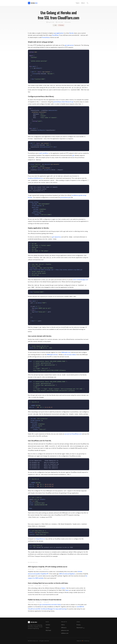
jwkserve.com (65, 630)
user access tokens (70, 355)
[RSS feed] (88, 3)
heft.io (63, 625)
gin (73, 155)
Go (55, 25)
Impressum (80, 628)
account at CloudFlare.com (73, 434)
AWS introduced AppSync (67, 574)
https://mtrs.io (40, 539)
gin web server (69, 45)
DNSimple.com (66, 352)
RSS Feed (48, 630)
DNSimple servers (52, 355)
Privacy (79, 625)
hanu (67, 590)
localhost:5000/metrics (35, 178)
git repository (57, 237)
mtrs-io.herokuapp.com (81, 280)
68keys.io (64, 628)
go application (59, 33)
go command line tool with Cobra (50, 605)
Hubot (63, 588)
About (83, 3)
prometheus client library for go (63, 102)
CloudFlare (55, 35)
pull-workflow (44, 153)
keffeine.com (65, 633)
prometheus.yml (66, 197)
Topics (78, 3)
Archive (48, 625)
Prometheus (46, 37)
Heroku (61, 25)
